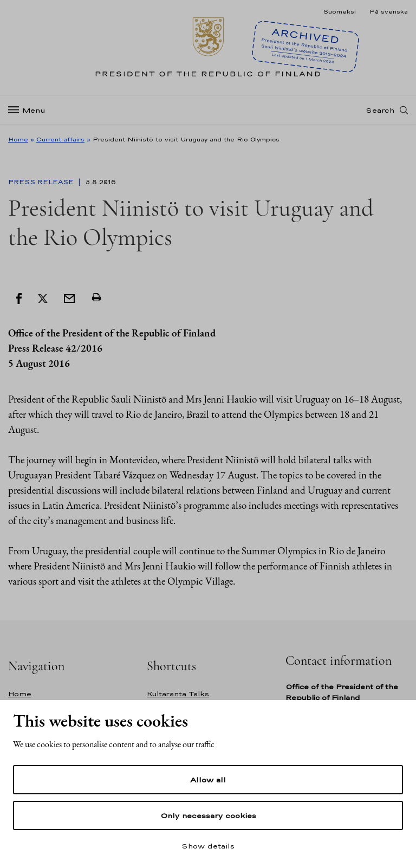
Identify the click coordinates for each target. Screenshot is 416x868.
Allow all (208, 780)
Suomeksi (339, 11)
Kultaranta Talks (178, 694)
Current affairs (60, 139)
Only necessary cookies (208, 815)
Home (18, 139)
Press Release (42, 182)
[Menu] (30, 110)
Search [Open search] (380, 110)
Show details (208, 846)
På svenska (389, 11)
